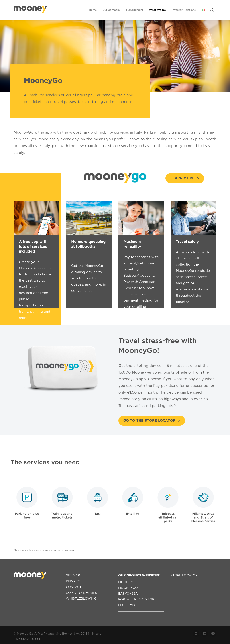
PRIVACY (73, 581)
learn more (185, 178)
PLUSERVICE (128, 605)
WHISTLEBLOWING (81, 598)
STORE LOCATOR (184, 575)
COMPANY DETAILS (81, 593)
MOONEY (126, 582)
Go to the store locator (152, 421)
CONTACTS (75, 587)
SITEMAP (73, 575)
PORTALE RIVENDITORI (137, 599)
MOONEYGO (128, 588)
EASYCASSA (128, 594)
